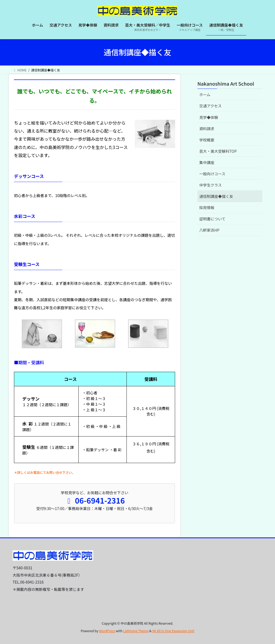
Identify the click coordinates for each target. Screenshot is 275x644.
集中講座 (207, 162)
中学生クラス (211, 185)
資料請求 (207, 129)
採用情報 (207, 208)
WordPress (107, 631)
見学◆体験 (209, 117)
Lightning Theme (136, 631)
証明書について (212, 219)
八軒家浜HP (209, 230)
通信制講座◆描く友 (216, 196)
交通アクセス (210, 106)
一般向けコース (212, 174)
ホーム (205, 94)
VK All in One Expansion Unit (173, 631)
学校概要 (207, 140)
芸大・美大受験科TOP (218, 151)
